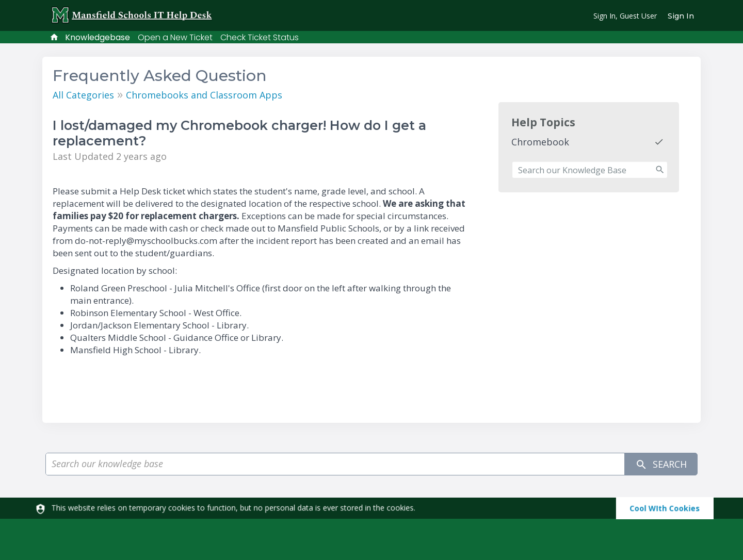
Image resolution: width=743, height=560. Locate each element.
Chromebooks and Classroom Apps (204, 95)
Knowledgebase (98, 37)
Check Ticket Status (260, 37)
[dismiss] (660, 508)
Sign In (681, 16)
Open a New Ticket (175, 37)
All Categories (83, 95)
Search (661, 464)
